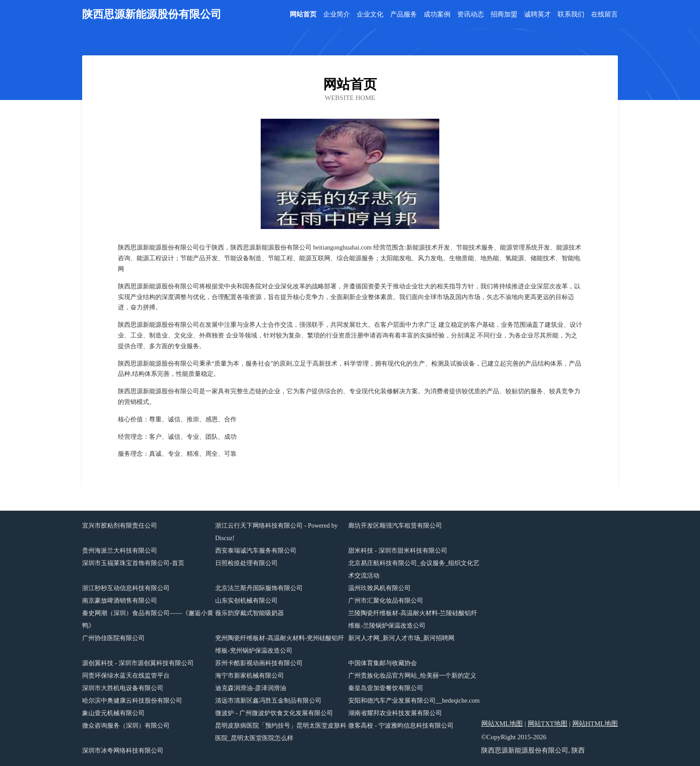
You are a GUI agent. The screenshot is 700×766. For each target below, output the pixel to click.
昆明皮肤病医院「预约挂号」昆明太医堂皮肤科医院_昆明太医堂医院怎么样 (281, 732)
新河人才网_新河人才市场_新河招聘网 (401, 638)
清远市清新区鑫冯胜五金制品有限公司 (268, 701)
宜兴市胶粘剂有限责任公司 (120, 526)
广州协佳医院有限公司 (113, 638)
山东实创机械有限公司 (246, 601)
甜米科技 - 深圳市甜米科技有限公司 (398, 551)
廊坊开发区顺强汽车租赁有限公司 (395, 526)
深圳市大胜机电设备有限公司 (123, 688)
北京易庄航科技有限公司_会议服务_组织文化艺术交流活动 (414, 569)
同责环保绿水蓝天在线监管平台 (126, 676)
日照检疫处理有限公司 (246, 563)
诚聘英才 (537, 15)
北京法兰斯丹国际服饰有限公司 (259, 588)
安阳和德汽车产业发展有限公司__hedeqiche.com (414, 701)
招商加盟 (504, 15)
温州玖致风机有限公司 (379, 588)
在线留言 (604, 15)
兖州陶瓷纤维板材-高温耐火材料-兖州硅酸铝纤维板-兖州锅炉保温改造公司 (280, 644)
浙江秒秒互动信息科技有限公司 (126, 588)
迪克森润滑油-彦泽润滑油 (251, 688)
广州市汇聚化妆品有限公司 (386, 601)
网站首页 (303, 15)
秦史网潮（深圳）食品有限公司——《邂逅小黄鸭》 (148, 619)
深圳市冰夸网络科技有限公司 (123, 751)
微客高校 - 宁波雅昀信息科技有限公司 (401, 726)
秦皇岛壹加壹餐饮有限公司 (386, 688)
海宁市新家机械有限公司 (250, 676)
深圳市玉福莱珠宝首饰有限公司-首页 (133, 563)
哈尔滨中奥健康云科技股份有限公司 (132, 701)
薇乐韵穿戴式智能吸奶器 (250, 613)
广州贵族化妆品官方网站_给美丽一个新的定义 (412, 676)
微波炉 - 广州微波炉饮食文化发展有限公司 (274, 713)
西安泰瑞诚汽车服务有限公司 (256, 551)
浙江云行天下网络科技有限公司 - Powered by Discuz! (276, 532)
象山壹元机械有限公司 (113, 713)
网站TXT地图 (548, 724)
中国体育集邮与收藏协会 (383, 663)
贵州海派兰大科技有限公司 (120, 551)
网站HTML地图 (595, 724)
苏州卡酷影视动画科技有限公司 (259, 663)
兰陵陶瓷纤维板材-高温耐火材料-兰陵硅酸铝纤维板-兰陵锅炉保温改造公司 (413, 619)
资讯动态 (471, 15)
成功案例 (437, 15)
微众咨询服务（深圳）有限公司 (126, 726)
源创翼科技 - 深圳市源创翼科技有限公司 (138, 663)
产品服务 (404, 15)
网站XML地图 (502, 724)
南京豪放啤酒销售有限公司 (120, 601)
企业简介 (337, 15)
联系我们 (571, 15)
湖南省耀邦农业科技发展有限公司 (395, 713)
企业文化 (370, 15)
